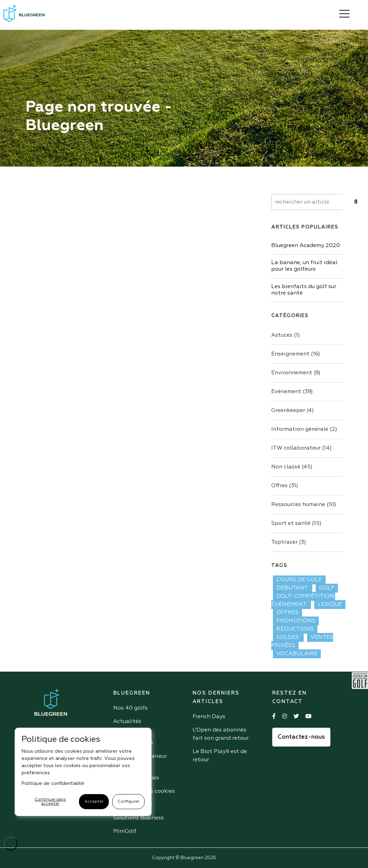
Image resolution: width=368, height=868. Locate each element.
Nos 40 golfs (130, 708)
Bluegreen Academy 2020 (306, 246)
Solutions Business (139, 818)
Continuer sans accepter (50, 802)
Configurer (128, 802)
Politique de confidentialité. (53, 783)
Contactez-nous (301, 737)
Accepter (94, 802)
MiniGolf (125, 831)
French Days (209, 717)
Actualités (127, 722)
